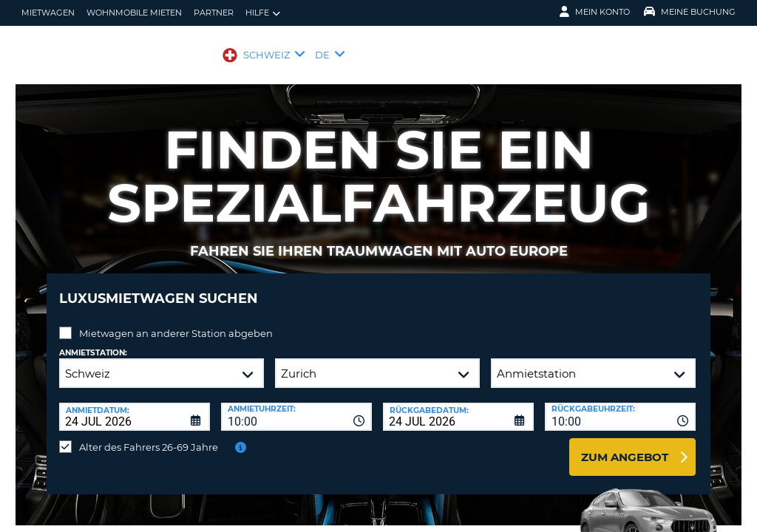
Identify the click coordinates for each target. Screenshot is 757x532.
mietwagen (48, 13)
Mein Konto (595, 12)
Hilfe (263, 13)
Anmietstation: (93, 342)
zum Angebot (625, 446)
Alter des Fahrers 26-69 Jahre (149, 436)
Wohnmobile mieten (134, 13)
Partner (214, 13)
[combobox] (296, 406)
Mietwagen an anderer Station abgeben (176, 322)
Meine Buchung (690, 12)
